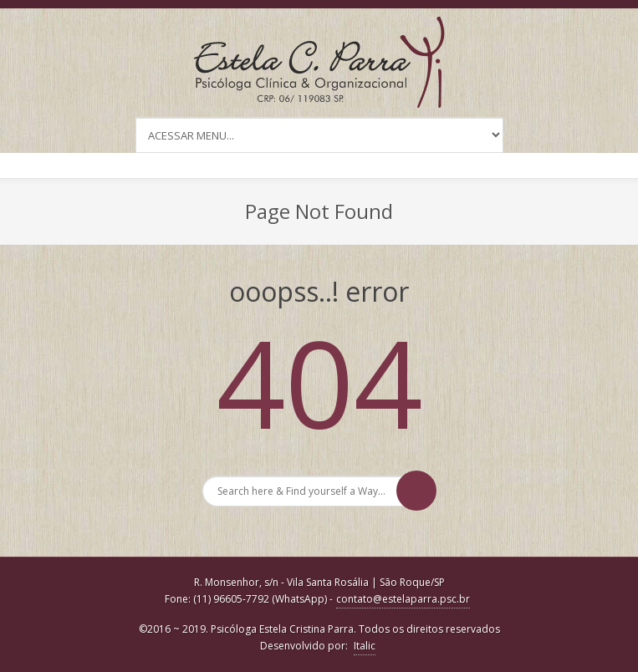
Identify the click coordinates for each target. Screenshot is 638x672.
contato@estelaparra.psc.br (403, 599)
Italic (365, 646)
